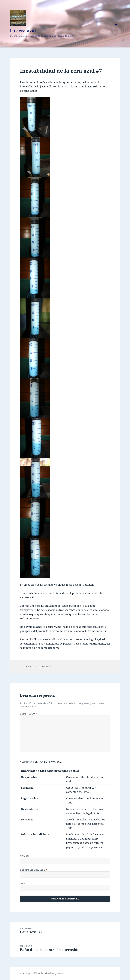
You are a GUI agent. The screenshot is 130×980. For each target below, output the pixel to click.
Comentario (28, 714)
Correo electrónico (34, 870)
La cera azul (23, 31)
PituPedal (46, 667)
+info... (70, 781)
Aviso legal (25, 973)
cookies (61, 973)
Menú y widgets (116, 28)
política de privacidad (47, 762)
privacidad (49, 973)
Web (22, 883)
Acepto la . (41, 762)
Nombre (26, 856)
